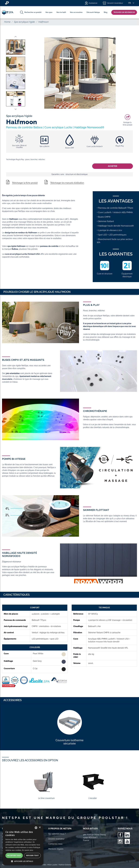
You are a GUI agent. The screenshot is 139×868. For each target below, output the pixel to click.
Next (16, 109)
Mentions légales (56, 849)
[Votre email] (16, 848)
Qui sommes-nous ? (57, 834)
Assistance (91, 3)
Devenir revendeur (113, 3)
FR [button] (130, 3)
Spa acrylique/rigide (24, 22)
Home (7, 22)
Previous (16, 37)
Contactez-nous (55, 844)
